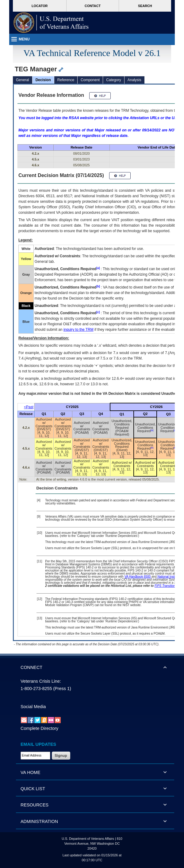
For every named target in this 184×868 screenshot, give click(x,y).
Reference (66, 80)
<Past (29, 407)
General (23, 80)
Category (114, 80)
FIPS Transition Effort (169, 586)
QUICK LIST (33, 789)
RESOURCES (34, 805)
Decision (43, 80)
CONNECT (31, 667)
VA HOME (31, 772)
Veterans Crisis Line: (41, 681)
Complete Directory (39, 728)
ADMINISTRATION (39, 821)
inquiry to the (79, 330)
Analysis (134, 80)
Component (90, 80)
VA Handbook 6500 (138, 577)
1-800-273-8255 (36, 689)
